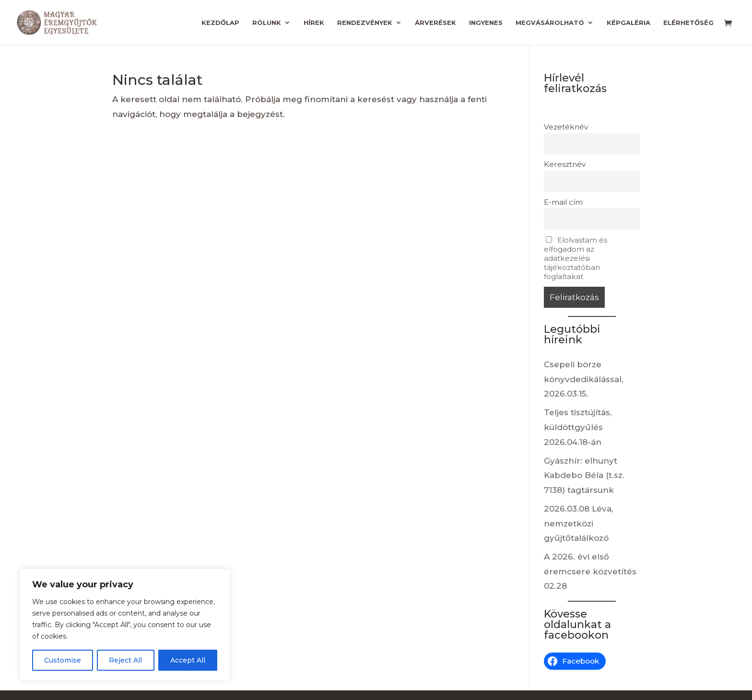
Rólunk (267, 23)
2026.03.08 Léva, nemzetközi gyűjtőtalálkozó (578, 523)
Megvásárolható (550, 23)
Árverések (435, 23)
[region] (125, 625)
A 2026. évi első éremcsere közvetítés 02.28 (590, 571)
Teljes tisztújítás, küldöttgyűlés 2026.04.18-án (578, 427)
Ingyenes (486, 23)
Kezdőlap (220, 23)
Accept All (188, 660)
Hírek (314, 23)
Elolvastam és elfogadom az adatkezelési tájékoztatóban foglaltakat (576, 258)
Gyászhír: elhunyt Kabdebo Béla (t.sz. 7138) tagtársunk (584, 475)
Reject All (125, 660)
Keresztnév (565, 164)
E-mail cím (563, 202)
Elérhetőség (688, 23)
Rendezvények (365, 23)
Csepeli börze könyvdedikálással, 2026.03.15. (583, 379)
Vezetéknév (566, 127)
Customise (63, 660)
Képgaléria (629, 23)
